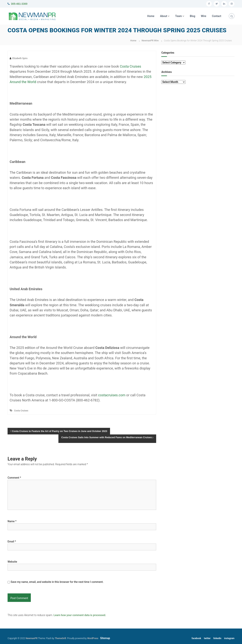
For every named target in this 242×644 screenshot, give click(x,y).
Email (12, 541)
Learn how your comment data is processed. (80, 615)
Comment (14, 478)
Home (151, 16)
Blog (192, 16)
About (164, 16)
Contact (217, 16)
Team (178, 16)
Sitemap (105, 638)
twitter (207, 638)
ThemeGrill (60, 638)
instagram (229, 638)
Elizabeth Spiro (20, 58)
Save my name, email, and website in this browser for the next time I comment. (57, 582)
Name (12, 521)
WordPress (93, 638)
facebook (196, 638)
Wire (204, 16)
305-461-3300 (19, 4)
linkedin (217, 638)
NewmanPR (32, 638)
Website (12, 562)
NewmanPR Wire (150, 41)
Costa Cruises (21, 411)
